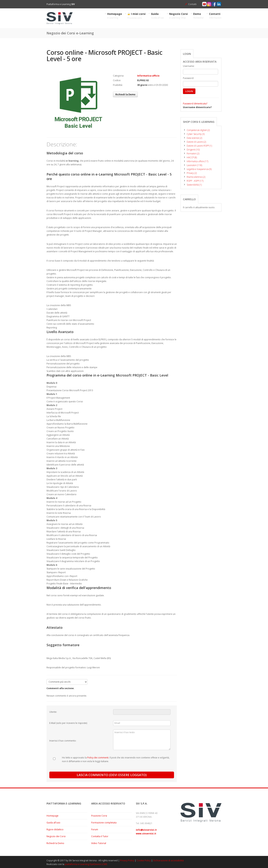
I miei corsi (137, 16)
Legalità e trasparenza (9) (197, 169)
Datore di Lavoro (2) (194, 142)
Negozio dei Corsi (56, 836)
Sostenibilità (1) (192, 185)
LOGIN (189, 91)
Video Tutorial (99, 843)
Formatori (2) (191, 154)
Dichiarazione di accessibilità (168, 860)
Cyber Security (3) (194, 134)
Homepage (115, 16)
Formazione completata (104, 823)
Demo (198, 16)
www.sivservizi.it (146, 834)
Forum (95, 829)
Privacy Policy (127, 860)
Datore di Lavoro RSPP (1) (197, 146)
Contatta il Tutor (100, 836)
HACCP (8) (190, 157)
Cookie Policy (144, 860)
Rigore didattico (55, 829)
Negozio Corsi (179, 16)
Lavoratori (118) (193, 165)
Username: (189, 66)
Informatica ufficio (148, 76)
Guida (157, 16)
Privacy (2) (190, 173)
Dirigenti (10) (191, 150)
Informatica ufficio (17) (196, 161)
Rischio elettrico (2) (194, 177)
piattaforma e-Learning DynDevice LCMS (86, 864)
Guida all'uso (53, 823)
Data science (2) (193, 138)
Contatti (192, 4)
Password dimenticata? (195, 104)
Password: (188, 78)
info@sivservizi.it (146, 830)
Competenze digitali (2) (196, 130)
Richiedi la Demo (125, 94)
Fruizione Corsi (99, 816)
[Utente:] (142, 712)
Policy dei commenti (98, 758)
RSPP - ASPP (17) (193, 181)
